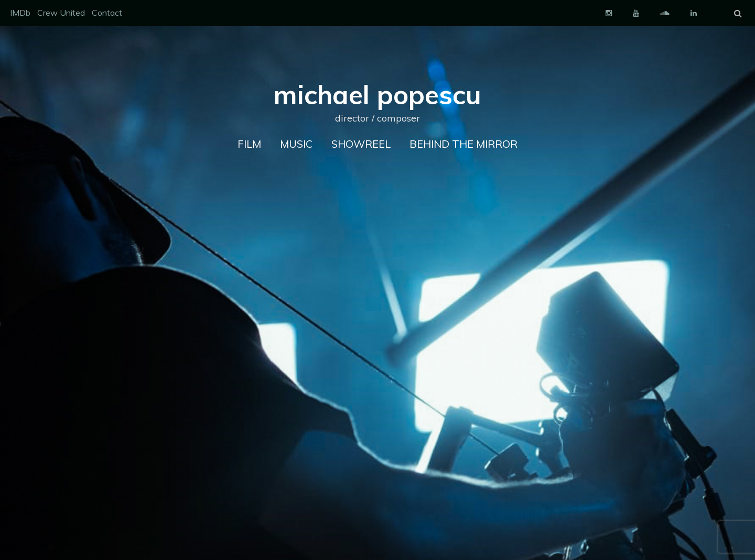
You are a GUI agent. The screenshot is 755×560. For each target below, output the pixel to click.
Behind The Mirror (463, 144)
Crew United (61, 13)
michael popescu (377, 95)
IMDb (20, 13)
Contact (107, 13)
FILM (249, 144)
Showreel (361, 144)
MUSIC (296, 144)
